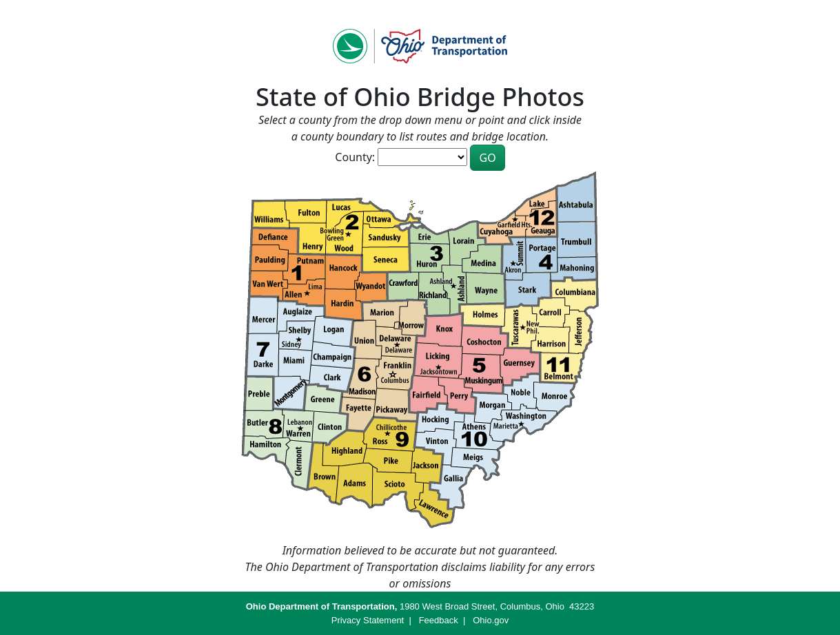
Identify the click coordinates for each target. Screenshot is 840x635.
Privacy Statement (368, 620)
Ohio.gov (491, 620)
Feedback (439, 620)
